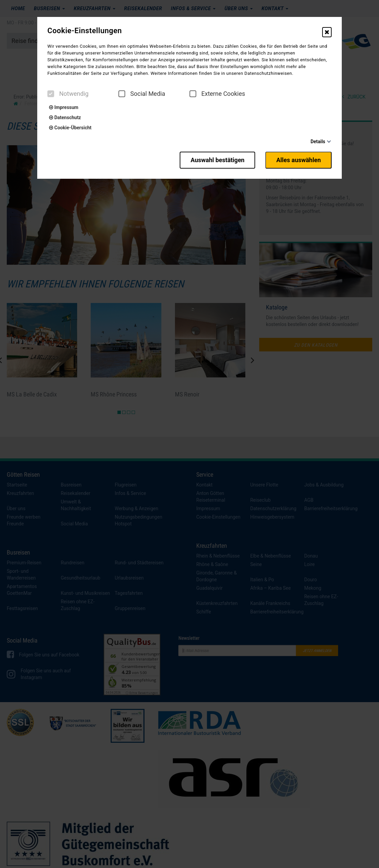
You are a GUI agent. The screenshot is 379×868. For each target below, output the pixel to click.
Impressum (64, 107)
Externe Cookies (217, 94)
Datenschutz (65, 117)
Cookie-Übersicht (70, 128)
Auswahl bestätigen (217, 160)
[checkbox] (51, 94)
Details (318, 142)
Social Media (142, 94)
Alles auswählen (298, 160)
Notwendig (68, 94)
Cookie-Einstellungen (85, 31)
